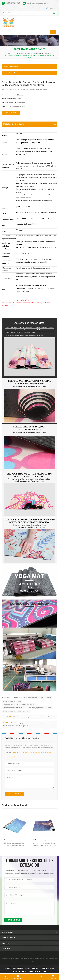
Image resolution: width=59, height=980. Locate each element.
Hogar (10, 53)
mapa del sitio (35, 972)
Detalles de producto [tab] (29, 124)
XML (45, 972)
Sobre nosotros (32, 968)
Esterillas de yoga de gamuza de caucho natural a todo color (35, 717)
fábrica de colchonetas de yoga (14, 708)
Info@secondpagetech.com (37, 3)
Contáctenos (48, 968)
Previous (51, 805)
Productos (18, 968)
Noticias (16, 972)
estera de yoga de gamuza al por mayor (16, 711)
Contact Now (11, 113)
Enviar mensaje (14, 794)
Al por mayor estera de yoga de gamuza (38, 698)
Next (55, 805)
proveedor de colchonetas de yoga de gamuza (19, 704)
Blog (24, 972)
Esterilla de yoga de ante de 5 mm (39, 708)
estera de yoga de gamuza (12, 701)
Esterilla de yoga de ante (41, 53)
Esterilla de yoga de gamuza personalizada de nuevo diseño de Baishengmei (44, 840)
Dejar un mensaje (29, 976)
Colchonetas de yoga (23, 53)
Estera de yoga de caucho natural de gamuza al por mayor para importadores (15, 840)
